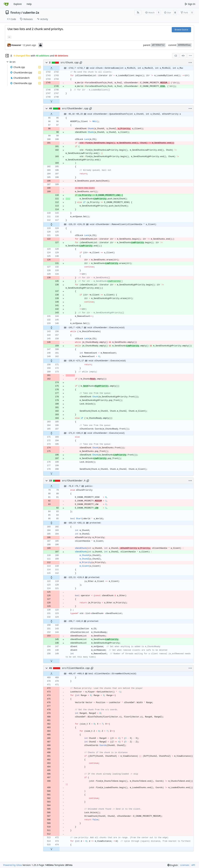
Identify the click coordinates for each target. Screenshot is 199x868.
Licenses (185, 865)
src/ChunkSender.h (74, 481)
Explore (18, 4)
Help (29, 4)
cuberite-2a (31, 12)
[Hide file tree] (7, 56)
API (193, 865)
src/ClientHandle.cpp (76, 668)
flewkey (15, 12)
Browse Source (181, 30)
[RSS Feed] (138, 12)
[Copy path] (81, 63)
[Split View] (183, 56)
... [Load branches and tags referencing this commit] (9, 37)
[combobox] (176, 56)
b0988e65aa (184, 45)
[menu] (190, 56)
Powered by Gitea (13, 865)
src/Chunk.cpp (69, 63)
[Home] (6, 4)
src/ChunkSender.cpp (75, 109)
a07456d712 (158, 45)
